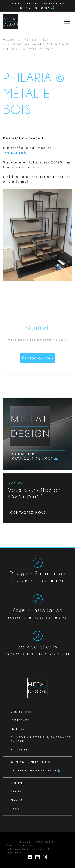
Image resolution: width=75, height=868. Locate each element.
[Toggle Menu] (67, 22)
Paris (60, 4)
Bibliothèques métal (22, 44)
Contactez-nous (38, 358)
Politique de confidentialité (29, 849)
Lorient (17, 4)
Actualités (20, 750)
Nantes (47, 4)
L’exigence (20, 720)
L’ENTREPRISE (21, 712)
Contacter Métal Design (32, 762)
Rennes (32, 4)
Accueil (10, 39)
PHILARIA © (57, 44)
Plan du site (16, 853)
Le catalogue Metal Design (34, 771)
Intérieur (19, 729)
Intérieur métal (36, 39)
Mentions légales (20, 846)
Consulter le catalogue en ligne (35, 456)
